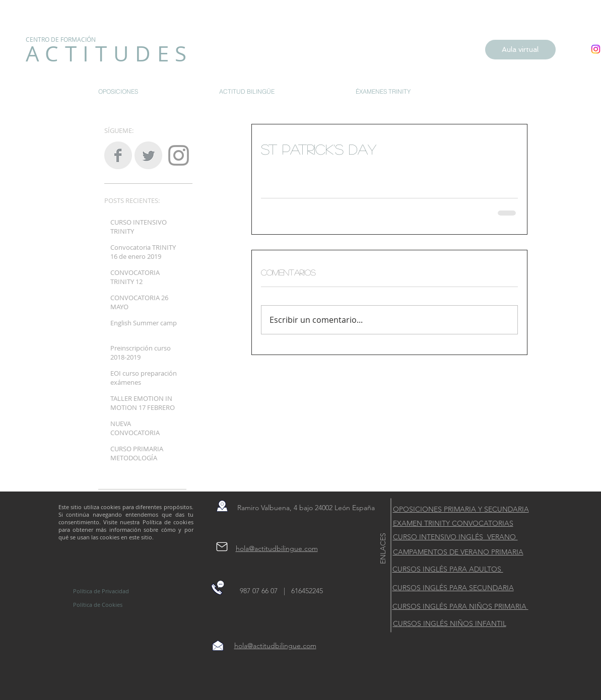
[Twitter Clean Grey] (148, 155)
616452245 (306, 591)
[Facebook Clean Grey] (118, 155)
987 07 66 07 (262, 591)
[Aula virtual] (520, 50)
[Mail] (222, 546)
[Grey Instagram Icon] (179, 155)
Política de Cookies (98, 605)
